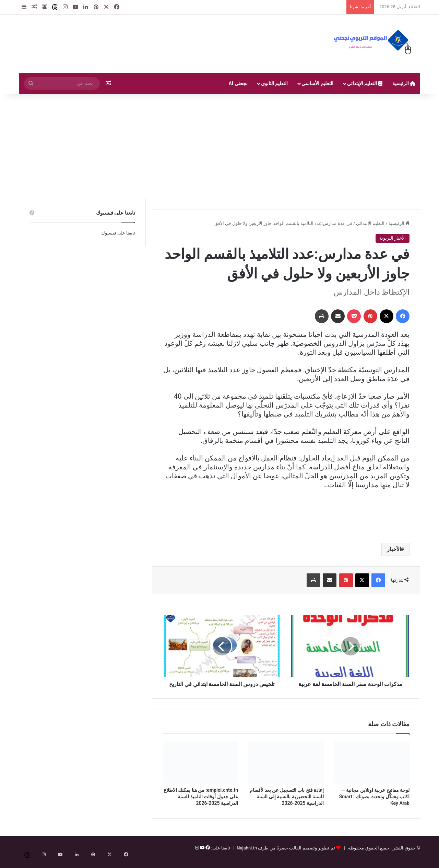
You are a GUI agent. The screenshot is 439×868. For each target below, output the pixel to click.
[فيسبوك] (207, 855)
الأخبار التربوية (393, 238)
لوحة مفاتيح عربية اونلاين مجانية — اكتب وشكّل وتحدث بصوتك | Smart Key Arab (374, 804)
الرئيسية (404, 83)
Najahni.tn (247, 855)
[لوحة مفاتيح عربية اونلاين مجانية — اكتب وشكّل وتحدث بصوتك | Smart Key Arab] (372, 770)
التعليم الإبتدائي (365, 83)
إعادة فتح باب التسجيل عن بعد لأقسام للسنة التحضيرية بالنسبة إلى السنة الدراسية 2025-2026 (287, 804)
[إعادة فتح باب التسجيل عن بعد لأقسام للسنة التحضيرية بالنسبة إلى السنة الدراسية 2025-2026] (286, 770)
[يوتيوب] (202, 855)
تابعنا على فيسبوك (118, 233)
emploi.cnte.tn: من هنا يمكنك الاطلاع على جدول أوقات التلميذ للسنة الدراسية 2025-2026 (201, 804)
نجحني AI (238, 83)
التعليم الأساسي (317, 83)
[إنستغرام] (197, 855)
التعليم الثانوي (274, 83)
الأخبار (394, 549)
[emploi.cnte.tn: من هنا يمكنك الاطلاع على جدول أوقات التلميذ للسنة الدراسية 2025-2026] (200, 770)
